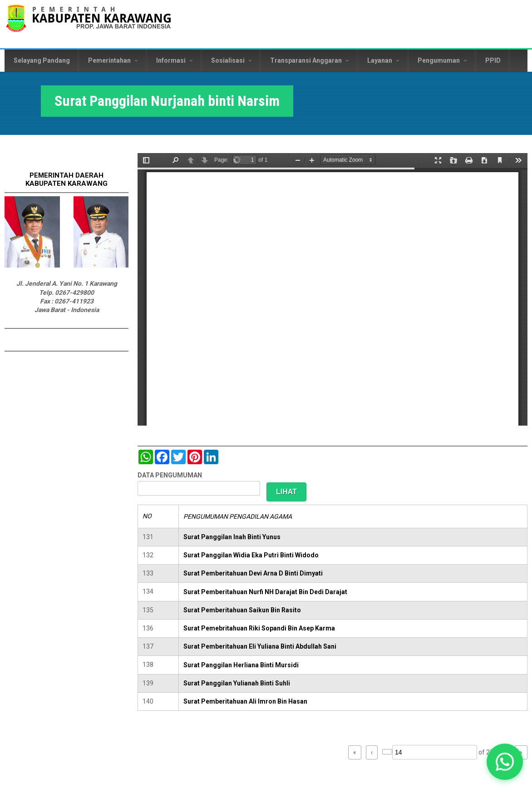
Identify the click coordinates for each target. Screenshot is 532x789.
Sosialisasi (232, 60)
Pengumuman (442, 60)
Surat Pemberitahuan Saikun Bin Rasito (242, 610)
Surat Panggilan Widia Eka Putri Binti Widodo (251, 555)
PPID (493, 60)
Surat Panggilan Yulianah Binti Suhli (237, 683)
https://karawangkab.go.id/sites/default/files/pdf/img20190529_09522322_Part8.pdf (332, 289)
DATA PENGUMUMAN (170, 475)
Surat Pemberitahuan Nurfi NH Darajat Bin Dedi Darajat (265, 592)
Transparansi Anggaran (310, 60)
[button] (505, 762)
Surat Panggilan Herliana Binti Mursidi (241, 665)
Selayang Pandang (42, 60)
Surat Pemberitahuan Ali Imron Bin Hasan (245, 701)
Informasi (175, 60)
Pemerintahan (113, 60)
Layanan (383, 60)
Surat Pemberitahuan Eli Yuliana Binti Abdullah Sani (260, 646)
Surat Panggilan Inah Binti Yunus (232, 537)
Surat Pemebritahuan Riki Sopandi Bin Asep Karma (259, 628)
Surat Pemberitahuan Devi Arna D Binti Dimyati (253, 573)
